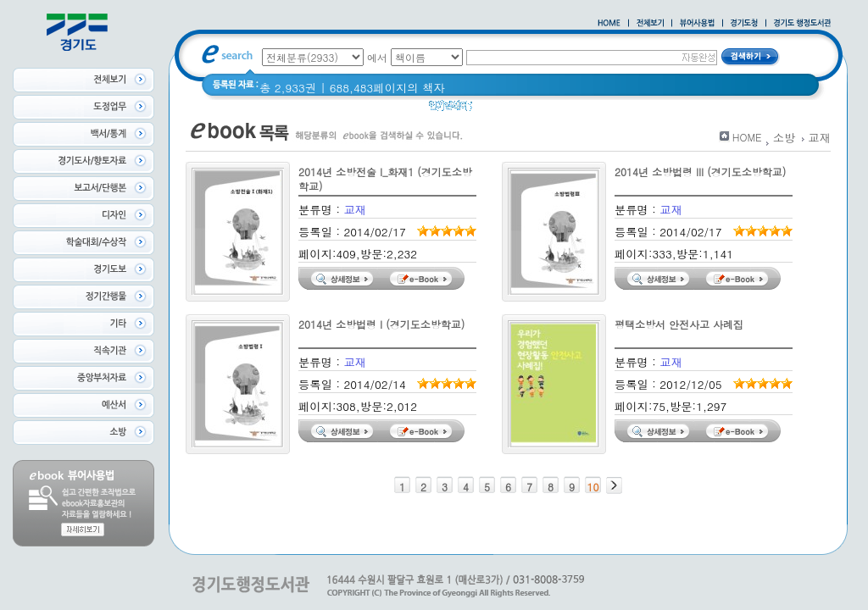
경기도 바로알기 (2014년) (642, 110)
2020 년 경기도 (523, 110)
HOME (747, 137)
